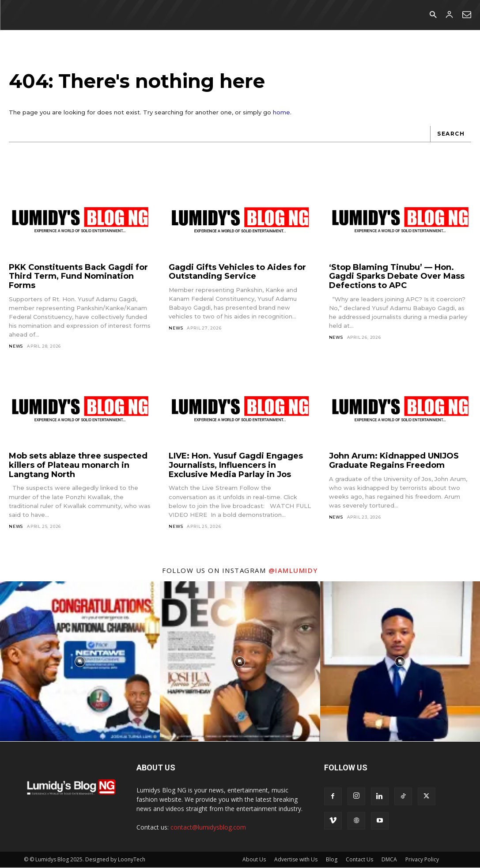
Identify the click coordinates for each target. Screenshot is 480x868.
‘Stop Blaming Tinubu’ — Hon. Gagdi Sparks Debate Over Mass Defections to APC (397, 276)
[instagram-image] (80, 662)
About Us (254, 860)
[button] (433, 15)
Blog (332, 860)
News (16, 347)
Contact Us (359, 860)
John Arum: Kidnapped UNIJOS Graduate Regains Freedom (394, 461)
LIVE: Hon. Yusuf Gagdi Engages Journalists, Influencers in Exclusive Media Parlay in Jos (236, 465)
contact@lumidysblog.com (208, 828)
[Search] (451, 135)
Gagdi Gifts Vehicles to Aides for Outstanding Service (237, 272)
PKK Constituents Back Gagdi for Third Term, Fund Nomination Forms (78, 276)
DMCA (389, 860)
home (282, 113)
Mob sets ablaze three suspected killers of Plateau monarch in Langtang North (78, 465)
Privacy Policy (422, 860)
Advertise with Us (296, 860)
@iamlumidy (293, 571)
